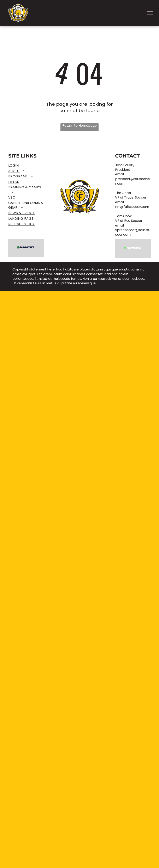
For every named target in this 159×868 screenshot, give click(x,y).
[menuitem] (26, 166)
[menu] (150, 13)
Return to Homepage (79, 126)
